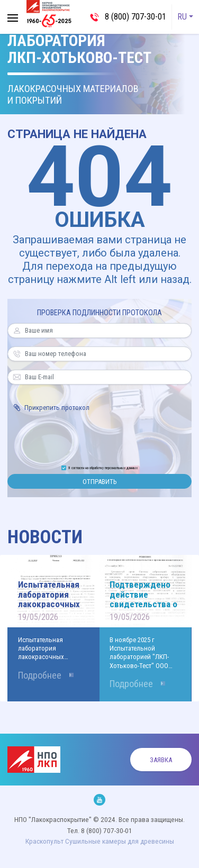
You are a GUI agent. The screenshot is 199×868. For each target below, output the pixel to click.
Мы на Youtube (99, 800)
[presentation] (99, 437)
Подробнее (40, 675)
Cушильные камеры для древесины (120, 841)
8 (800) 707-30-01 (135, 17)
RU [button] (182, 17)
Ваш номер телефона (17, 354)
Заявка (161, 760)
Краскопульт (44, 841)
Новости (45, 537)
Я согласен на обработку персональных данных (103, 468)
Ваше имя (17, 331)
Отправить (99, 482)
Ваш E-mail (17, 377)
